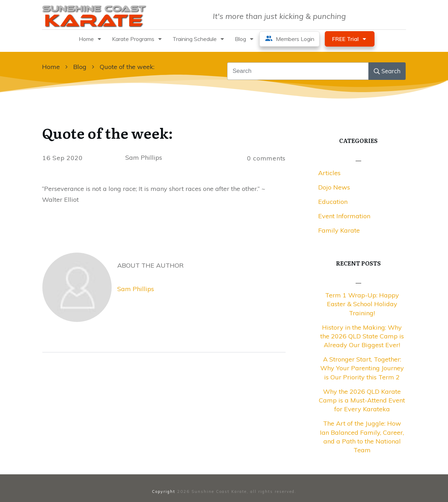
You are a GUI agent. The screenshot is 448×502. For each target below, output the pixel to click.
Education (333, 202)
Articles (329, 173)
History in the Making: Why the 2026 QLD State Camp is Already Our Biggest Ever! (362, 336)
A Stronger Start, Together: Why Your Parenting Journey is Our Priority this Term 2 (362, 368)
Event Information (344, 216)
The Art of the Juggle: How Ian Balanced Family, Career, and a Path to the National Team (362, 437)
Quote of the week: (107, 133)
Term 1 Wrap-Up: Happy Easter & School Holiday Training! (362, 304)
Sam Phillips (136, 289)
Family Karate (339, 230)
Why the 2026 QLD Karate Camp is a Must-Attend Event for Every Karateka (362, 400)
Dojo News (334, 187)
